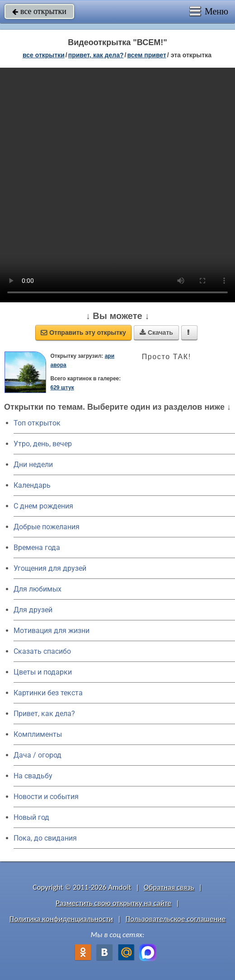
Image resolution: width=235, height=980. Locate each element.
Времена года (37, 548)
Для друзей (33, 610)
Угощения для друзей (50, 568)
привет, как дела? (96, 55)
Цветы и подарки (43, 672)
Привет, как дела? (44, 714)
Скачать (156, 333)
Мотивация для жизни (52, 631)
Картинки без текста (48, 693)
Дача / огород (38, 755)
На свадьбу (33, 776)
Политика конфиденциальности (61, 919)
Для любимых (38, 589)
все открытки (39, 11)
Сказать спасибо (42, 651)
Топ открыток (37, 423)
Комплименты (38, 734)
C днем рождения (43, 506)
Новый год (31, 817)
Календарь (32, 485)
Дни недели (33, 465)
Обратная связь (169, 887)
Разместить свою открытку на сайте (113, 903)
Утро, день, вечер (43, 444)
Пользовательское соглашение (176, 919)
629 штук (62, 388)
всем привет (146, 55)
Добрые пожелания (47, 527)
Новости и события (46, 797)
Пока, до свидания (45, 838)
